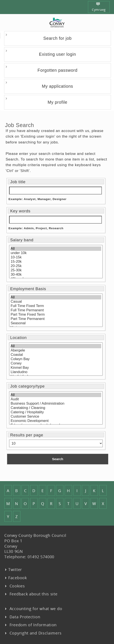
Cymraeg (99, 7)
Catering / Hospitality (56, 412)
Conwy (56, 363)
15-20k (56, 262)
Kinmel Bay (56, 368)
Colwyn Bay (56, 359)
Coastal (56, 355)
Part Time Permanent (56, 319)
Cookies (17, 586)
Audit (56, 399)
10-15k (56, 257)
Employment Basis (28, 289)
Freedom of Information (32, 625)
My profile (57, 102)
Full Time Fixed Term (56, 306)
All (56, 249)
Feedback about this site (33, 594)
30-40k (56, 275)
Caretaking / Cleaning (56, 408)
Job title (18, 182)
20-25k (56, 266)
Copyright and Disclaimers (35, 633)
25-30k (56, 270)
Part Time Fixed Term (56, 315)
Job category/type (27, 386)
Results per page (27, 435)
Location (18, 338)
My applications (58, 86)
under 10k (56, 253)
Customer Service (56, 417)
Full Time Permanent (56, 310)
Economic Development (56, 421)
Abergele (56, 350)
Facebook (18, 578)
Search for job (58, 38)
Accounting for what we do (35, 609)
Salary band (22, 240)
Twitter (15, 569)
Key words (20, 211)
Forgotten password (58, 70)
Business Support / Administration (56, 404)
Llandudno (56, 372)
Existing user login (58, 54)
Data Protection (24, 617)
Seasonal (56, 323)
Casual (56, 302)
